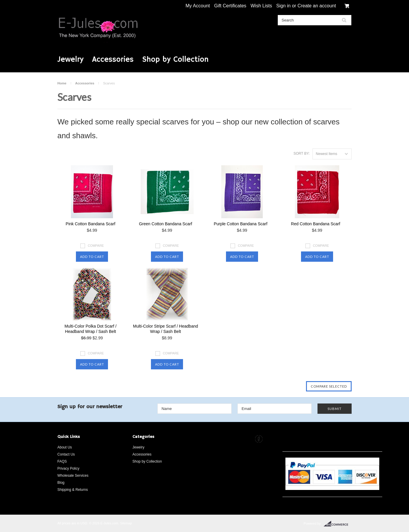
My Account (198, 6)
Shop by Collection (175, 60)
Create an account (317, 6)
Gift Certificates (230, 6)
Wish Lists (261, 6)
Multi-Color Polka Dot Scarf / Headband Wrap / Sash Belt (90, 329)
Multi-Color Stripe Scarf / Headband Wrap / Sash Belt (166, 329)
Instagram (270, 439)
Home (62, 83)
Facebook (259, 439)
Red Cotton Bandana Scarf (316, 224)
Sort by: (301, 154)
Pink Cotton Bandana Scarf (90, 224)
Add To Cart (92, 257)
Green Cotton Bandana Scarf (166, 224)
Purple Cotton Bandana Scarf (240, 224)
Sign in (284, 6)
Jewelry (70, 60)
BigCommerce (338, 524)
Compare (96, 246)
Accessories (113, 60)
